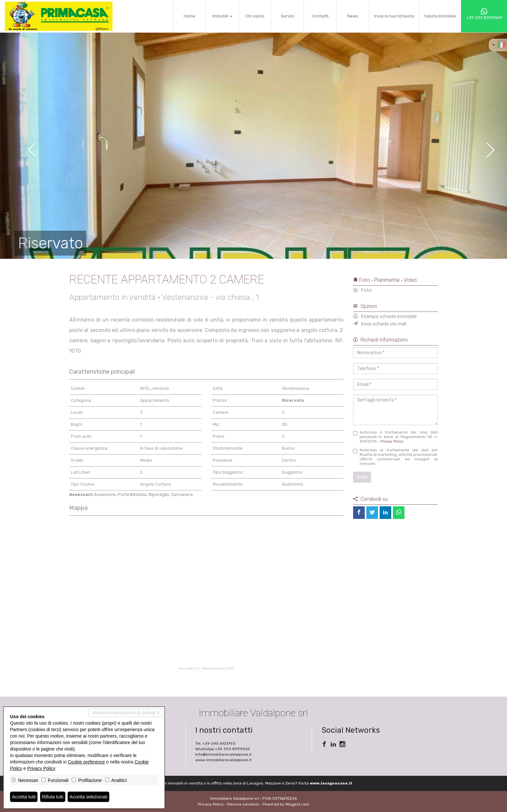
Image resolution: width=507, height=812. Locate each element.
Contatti (320, 16)
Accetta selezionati (88, 797)
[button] (25, 146)
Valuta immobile (440, 16)
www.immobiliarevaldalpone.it (223, 760)
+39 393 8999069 (484, 14)
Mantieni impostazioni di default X (126, 713)
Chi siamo (255, 16)
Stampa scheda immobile (385, 316)
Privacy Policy (392, 441)
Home (189, 16)
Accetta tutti (24, 797)
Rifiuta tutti (53, 797)
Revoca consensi (243, 804)
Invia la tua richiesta (394, 16)
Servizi (288, 16)
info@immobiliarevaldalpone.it (223, 754)
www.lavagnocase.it (331, 783)
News (353, 16)
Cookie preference (86, 762)
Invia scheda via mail (380, 324)
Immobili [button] (222, 16)
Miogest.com (297, 804)
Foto (362, 290)
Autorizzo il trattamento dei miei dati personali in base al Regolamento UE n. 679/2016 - (396, 437)
